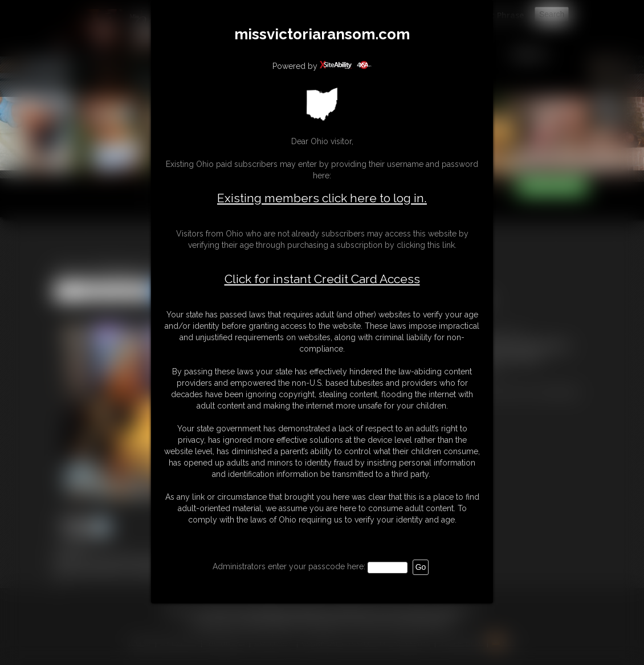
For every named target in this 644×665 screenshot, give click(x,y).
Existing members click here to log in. (322, 198)
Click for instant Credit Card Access (322, 279)
